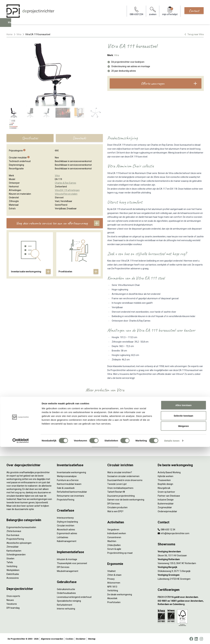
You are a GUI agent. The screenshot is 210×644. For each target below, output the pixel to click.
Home (10, 34)
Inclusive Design (166, 499)
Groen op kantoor (166, 491)
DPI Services (63, 566)
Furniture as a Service (68, 479)
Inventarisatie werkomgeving (71, 472)
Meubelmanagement (68, 570)
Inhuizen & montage (67, 559)
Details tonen (172, 638)
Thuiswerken (164, 479)
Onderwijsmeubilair (167, 511)
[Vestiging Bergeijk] (181, 567)
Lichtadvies (63, 537)
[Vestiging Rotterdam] (181, 559)
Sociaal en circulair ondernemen (123, 476)
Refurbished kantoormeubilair (72, 491)
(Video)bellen (114, 544)
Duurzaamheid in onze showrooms (125, 479)
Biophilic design (165, 483)
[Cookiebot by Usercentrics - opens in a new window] (21, 638)
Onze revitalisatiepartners (120, 487)
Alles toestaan (183, 602)
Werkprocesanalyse (67, 476)
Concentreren (114, 537)
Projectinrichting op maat (120, 552)
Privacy (111, 578)
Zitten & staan (114, 574)
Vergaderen (113, 529)
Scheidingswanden (16, 554)
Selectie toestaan (184, 613)
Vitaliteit (111, 570)
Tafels (10, 562)
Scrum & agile (114, 548)
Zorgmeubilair (165, 507)
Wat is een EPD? (115, 511)
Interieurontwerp (65, 517)
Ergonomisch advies (67, 533)
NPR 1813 (112, 586)
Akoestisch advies (66, 529)
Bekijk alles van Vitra (105, 443)
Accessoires (13, 577)
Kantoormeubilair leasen (69, 483)
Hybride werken (165, 476)
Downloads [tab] (79, 138)
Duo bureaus (13, 534)
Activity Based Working (169, 472)
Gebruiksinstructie (66, 588)
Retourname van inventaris (71, 495)
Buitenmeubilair (166, 503)
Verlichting (12, 566)
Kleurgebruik (164, 487)
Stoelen (10, 558)
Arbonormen (114, 582)
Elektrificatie (13, 573)
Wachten (112, 541)
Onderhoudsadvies (66, 592)
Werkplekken (13, 570)
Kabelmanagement (67, 541)
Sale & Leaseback (66, 487)
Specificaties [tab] (30, 138)
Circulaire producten (117, 507)
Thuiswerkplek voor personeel (72, 563)
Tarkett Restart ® (116, 491)
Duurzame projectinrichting (121, 495)
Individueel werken (117, 533)
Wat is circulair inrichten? (120, 472)
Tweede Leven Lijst (117, 483)
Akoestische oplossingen (19, 542)
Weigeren (183, 623)
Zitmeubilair (13, 546)
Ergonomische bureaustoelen (21, 527)
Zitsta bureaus (14, 531)
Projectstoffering (15, 538)
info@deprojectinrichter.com (174, 533)
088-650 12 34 (166, 529)
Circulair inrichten (66, 525)
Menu (11, 25)
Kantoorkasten (14, 550)
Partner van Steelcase (169, 495)
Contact (194, 11)
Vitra (19, 34)
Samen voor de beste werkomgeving (126, 499)
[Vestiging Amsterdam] (181, 551)
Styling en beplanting (67, 521)
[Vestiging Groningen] (181, 574)
